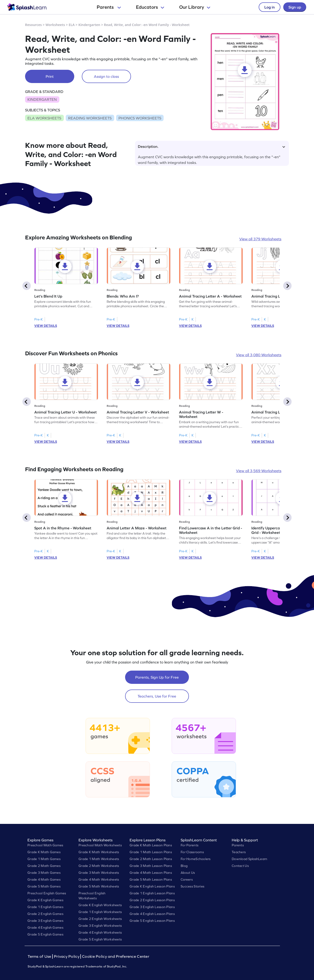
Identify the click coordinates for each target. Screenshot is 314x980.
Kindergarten (89, 25)
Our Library (195, 7)
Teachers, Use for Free (157, 696)
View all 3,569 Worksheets (259, 471)
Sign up (295, 7)
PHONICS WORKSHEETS (140, 118)
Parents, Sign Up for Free (157, 677)
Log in (270, 7)
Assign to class (106, 76)
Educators (150, 7)
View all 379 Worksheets (260, 239)
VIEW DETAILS (46, 326)
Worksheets (55, 25)
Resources (33, 25)
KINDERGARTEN (42, 99)
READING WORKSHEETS (90, 118)
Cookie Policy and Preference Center (116, 956)
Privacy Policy (67, 956)
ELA (72, 25)
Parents (109, 7)
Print (50, 76)
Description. (212, 146)
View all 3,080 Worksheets (259, 355)
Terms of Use (40, 956)
